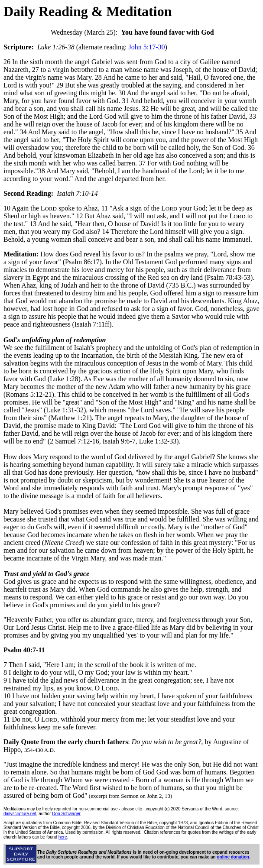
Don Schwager (66, 814)
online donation (233, 857)
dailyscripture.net (20, 814)
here (63, 837)
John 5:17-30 (147, 47)
